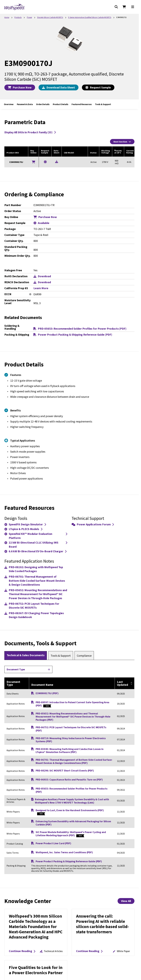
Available (41, 223)
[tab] (26, 655)
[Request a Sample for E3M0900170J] (45, 162)
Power (29, 17)
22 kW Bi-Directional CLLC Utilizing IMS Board (36, 545)
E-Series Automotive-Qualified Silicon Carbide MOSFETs (90, 17)
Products (18, 17)
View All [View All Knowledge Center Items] (126, 901)
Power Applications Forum (93, 524)
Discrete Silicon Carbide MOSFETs (50, 17)
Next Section (122, 142)
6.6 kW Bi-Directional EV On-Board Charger (35, 551)
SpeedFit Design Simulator (25, 524)
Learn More (41, 288)
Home (7, 17)
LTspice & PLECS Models (23, 529)
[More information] (30, 294)
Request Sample (98, 87)
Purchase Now (20, 87)
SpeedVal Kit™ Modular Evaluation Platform (36, 536)
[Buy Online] (34, 162)
